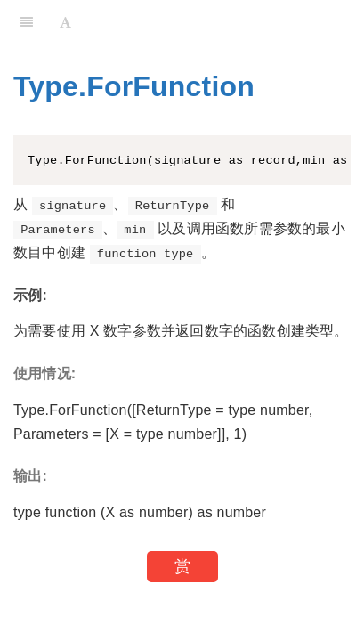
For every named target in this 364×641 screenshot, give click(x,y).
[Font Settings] (65, 22)
